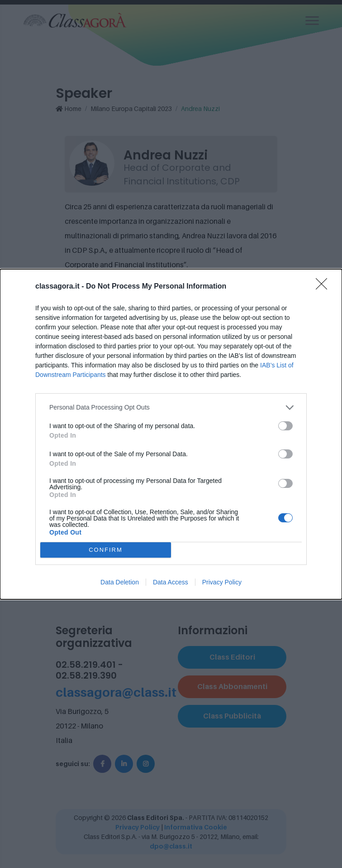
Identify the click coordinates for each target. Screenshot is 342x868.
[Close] (324, 287)
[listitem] (171, 407)
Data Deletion (120, 582)
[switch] (285, 426)
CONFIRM (106, 550)
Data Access (171, 582)
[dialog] (171, 434)
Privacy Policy (222, 582)
